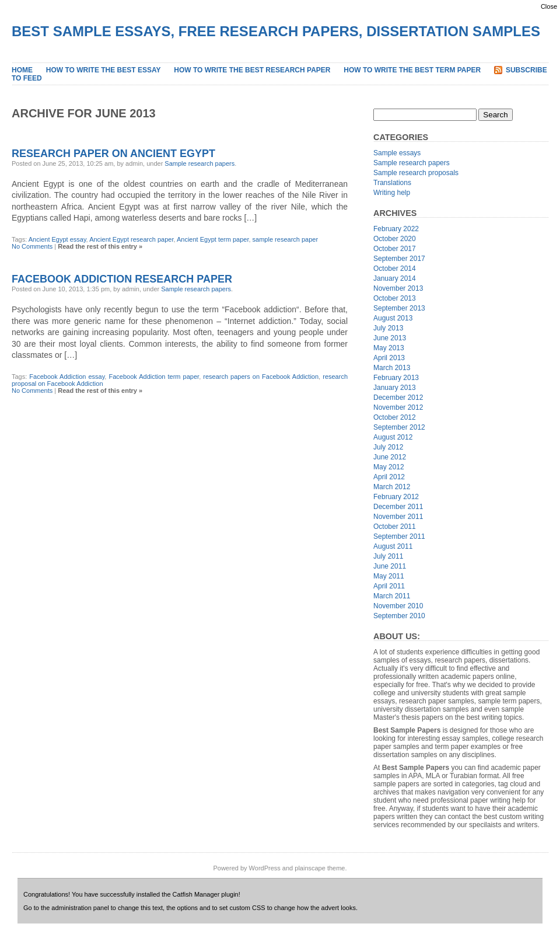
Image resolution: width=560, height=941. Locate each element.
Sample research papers (199, 163)
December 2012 (398, 398)
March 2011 (392, 596)
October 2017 (395, 249)
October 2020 (395, 239)
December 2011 (398, 507)
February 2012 (396, 497)
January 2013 (395, 388)
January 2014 (395, 278)
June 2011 (390, 566)
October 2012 (395, 417)
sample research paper (286, 239)
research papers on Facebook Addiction (261, 377)
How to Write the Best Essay (104, 70)
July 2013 (388, 328)
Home (22, 70)
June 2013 (390, 338)
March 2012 (392, 487)
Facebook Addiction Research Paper (122, 279)
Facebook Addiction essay (67, 377)
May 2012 (389, 467)
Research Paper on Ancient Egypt (113, 154)
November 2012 (398, 407)
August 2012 (393, 437)
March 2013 (392, 368)
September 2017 (399, 259)
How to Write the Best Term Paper (412, 70)
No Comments (32, 246)
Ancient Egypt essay (57, 239)
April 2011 (389, 586)
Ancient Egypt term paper (213, 239)
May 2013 (389, 348)
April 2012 (389, 477)
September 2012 (399, 427)
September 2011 (399, 536)
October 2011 (395, 527)
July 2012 (388, 447)
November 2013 (398, 288)
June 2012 (390, 457)
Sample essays (397, 153)
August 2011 (393, 546)
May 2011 (389, 576)
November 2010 (398, 606)
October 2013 (395, 298)
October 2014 (395, 269)
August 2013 (393, 318)
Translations (392, 183)
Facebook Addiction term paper (154, 377)
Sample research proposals (416, 173)
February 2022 (396, 229)
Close (549, 6)
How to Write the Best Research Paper (252, 70)
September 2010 (399, 616)
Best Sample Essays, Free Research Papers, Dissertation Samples (276, 31)
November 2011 (398, 517)
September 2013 (399, 308)
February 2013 (396, 378)
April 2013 (389, 358)
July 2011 (388, 556)
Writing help (392, 193)
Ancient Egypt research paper (131, 239)
